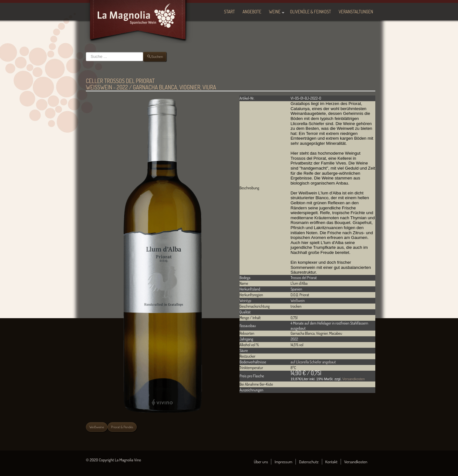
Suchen (86, 52)
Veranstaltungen (356, 12)
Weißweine (97, 427)
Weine (275, 12)
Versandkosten (354, 379)
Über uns (261, 462)
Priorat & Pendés (122, 427)
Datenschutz (309, 462)
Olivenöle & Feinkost (311, 12)
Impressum (283, 462)
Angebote (252, 12)
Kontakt (332, 462)
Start (229, 12)
